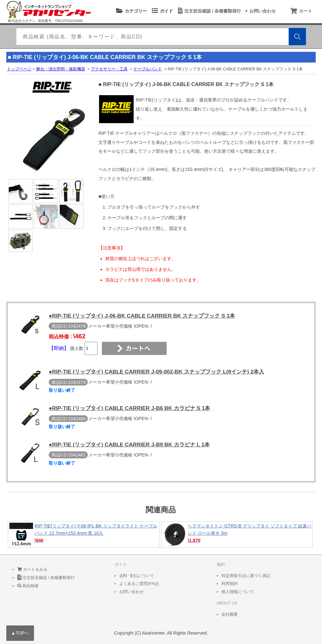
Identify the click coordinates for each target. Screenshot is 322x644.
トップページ (19, 69)
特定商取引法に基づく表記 (246, 576)
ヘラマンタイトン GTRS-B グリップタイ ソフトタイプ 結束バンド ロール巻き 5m (237, 535)
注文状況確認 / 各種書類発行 (208, 11)
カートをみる (33, 569)
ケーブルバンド (148, 69)
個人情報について (238, 592)
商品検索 (28, 586)
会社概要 (230, 614)
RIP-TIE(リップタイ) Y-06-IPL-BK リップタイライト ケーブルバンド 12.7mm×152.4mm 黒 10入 (84, 535)
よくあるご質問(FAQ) (139, 584)
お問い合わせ (260, 11)
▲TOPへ (20, 633)
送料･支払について (137, 576)
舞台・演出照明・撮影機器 (61, 69)
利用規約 (230, 584)
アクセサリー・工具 (109, 69)
